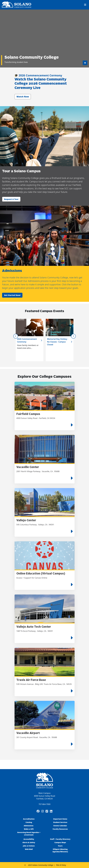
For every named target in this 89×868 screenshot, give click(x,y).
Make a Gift (29, 829)
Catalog (29, 822)
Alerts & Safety (29, 842)
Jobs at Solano (29, 846)
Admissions (29, 826)
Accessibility (29, 839)
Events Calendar (60, 826)
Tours (60, 846)
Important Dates (60, 819)
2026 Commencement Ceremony (27, 340)
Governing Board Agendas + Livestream (29, 834)
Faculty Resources (60, 829)
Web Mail (29, 849)
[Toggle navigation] (85, 5)
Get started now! (12, 295)
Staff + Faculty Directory (60, 839)
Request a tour (11, 199)
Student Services (60, 822)
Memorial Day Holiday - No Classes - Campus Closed (58, 342)
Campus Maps (60, 842)
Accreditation (29, 819)
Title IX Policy (61, 865)
